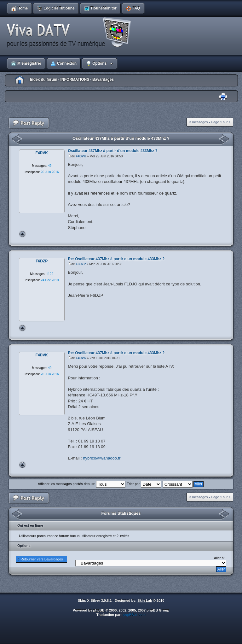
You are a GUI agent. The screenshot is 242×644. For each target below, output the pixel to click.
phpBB (99, 610)
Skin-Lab (145, 600)
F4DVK (81, 156)
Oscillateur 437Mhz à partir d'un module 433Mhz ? (121, 138)
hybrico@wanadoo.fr (102, 458)
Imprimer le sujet (223, 97)
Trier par (144, 484)
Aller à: (219, 558)
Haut (22, 234)
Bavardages (103, 79)
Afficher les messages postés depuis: (81, 484)
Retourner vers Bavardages (42, 559)
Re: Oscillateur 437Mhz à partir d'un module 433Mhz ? (116, 259)
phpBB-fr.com (134, 615)
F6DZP (81, 264)
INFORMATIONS (75, 79)
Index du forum (44, 79)
